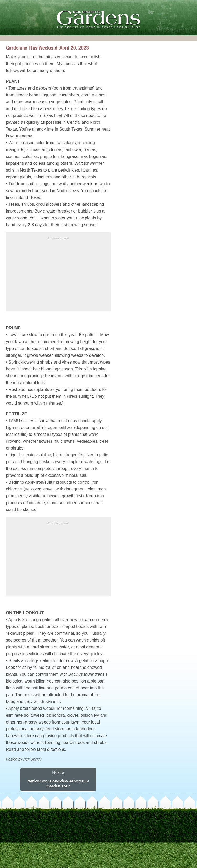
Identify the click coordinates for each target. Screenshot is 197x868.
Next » (58, 773)
